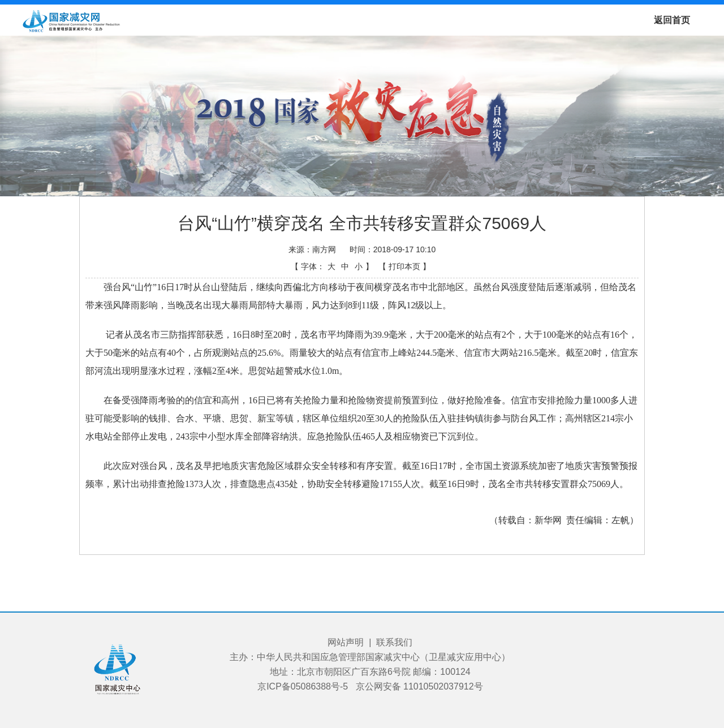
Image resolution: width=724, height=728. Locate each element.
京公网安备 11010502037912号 (419, 686)
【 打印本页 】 (404, 266)
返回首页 (672, 20)
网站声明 (346, 642)
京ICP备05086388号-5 (303, 686)
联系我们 (394, 642)
